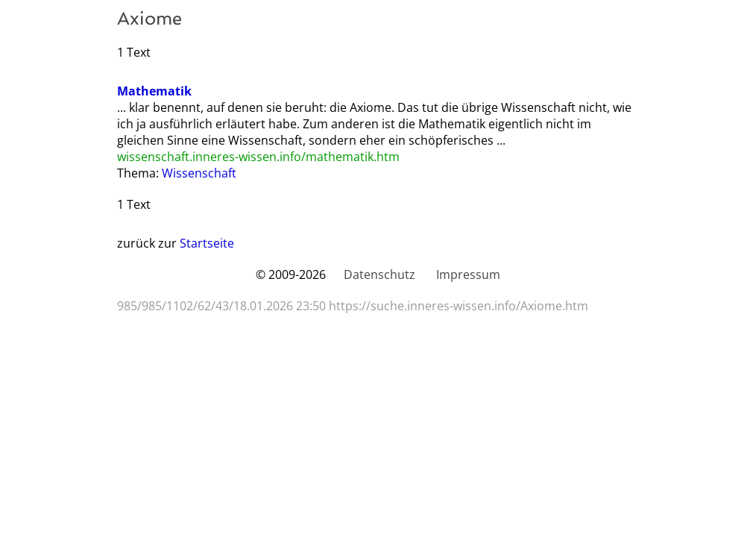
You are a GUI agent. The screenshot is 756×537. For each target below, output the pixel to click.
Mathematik (154, 91)
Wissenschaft (199, 173)
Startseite (207, 243)
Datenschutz (379, 274)
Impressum (468, 274)
